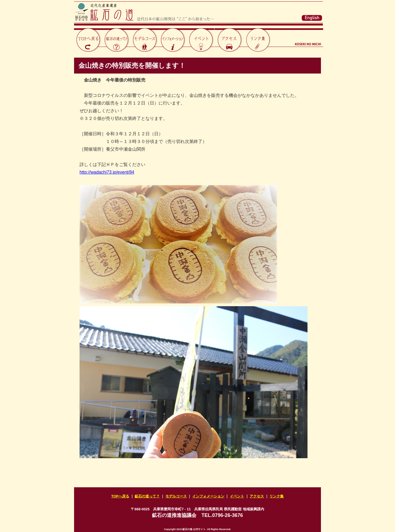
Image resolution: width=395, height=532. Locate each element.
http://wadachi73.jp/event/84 (107, 172)
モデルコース (176, 496)
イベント (237, 496)
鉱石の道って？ (147, 496)
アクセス (257, 496)
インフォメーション (208, 496)
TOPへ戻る (120, 496)
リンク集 (276, 496)
